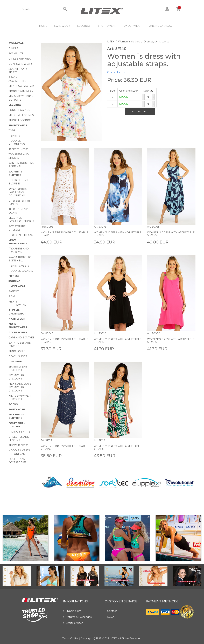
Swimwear (62, 26)
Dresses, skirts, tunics (156, 42)
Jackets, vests (19, 149)
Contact (111, 611)
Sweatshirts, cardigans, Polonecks (18, 192)
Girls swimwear (20, 59)
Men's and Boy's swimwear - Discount (20, 387)
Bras (12, 297)
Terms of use (70, 639)
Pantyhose (17, 409)
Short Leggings (20, 120)
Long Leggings (19, 110)
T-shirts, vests (19, 266)
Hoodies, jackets (21, 271)
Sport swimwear (21, 91)
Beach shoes (18, 356)
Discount (16, 362)
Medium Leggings (21, 115)
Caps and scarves (21, 338)
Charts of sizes (116, 72)
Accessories (18, 332)
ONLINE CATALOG (160, 26)
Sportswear (107, 26)
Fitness (14, 276)
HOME (43, 26)
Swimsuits (16, 54)
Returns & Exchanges (77, 617)
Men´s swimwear (21, 86)
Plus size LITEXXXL (21, 235)
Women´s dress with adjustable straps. (65, 234)
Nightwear (17, 319)
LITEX (111, 42)
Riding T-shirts (19, 432)
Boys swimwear (20, 64)
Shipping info (72, 611)
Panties (14, 291)
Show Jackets (19, 445)
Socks (13, 404)
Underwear (133, 26)
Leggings (84, 26)
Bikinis (13, 48)
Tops (12, 131)
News (109, 617)
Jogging (14, 281)
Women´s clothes (129, 42)
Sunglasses (17, 351)
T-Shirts (14, 136)
